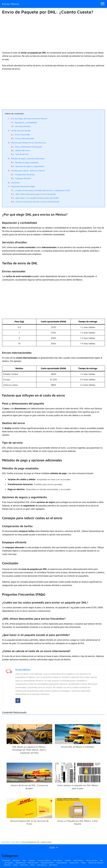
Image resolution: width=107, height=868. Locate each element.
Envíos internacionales (25, 138)
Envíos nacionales (22, 135)
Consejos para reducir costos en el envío (28, 170)
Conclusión (15, 183)
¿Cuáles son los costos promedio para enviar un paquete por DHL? (43, 190)
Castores (32, 860)
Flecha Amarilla (91, 860)
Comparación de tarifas (25, 174)
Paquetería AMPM (47, 863)
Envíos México (23, 670)
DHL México (58, 860)
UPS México (53, 865)
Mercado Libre (33, 863)
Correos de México (44, 860)
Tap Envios (24, 865)
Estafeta (68, 860)
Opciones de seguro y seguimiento (30, 166)
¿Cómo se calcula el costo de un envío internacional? (37, 202)
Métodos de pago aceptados (27, 162)
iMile (101, 860)
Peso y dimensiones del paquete (28, 147)
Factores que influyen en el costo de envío (28, 143)
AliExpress (16, 860)
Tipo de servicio (22, 154)
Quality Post (74, 863)
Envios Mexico (11, 4)
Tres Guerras (42, 865)
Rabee (84, 863)
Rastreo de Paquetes (96, 863)
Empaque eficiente (23, 178)
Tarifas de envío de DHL (21, 131)
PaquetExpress (62, 863)
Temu (32, 865)
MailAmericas (21, 863)
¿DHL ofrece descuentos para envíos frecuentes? (36, 194)
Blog (24, 860)
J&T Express (9, 863)
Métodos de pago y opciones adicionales (28, 158)
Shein (15, 865)
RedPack (7, 865)
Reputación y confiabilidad (26, 122)
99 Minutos (6, 860)
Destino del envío (23, 150)
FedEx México (78, 860)
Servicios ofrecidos (23, 126)
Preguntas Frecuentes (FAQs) (23, 186)
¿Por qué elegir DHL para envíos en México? (29, 118)
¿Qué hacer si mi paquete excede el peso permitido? (37, 198)
